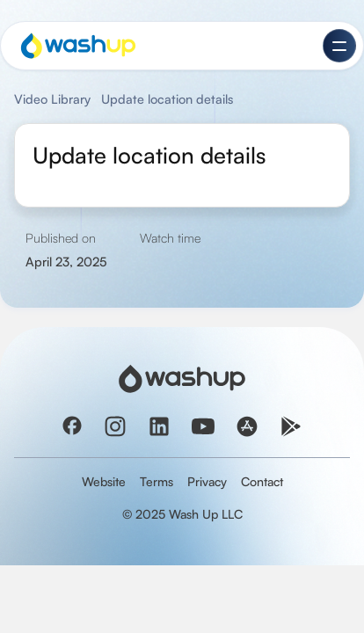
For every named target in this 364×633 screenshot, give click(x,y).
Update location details (167, 98)
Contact (262, 481)
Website (104, 481)
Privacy (207, 481)
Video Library (52, 98)
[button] (339, 46)
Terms (157, 481)
